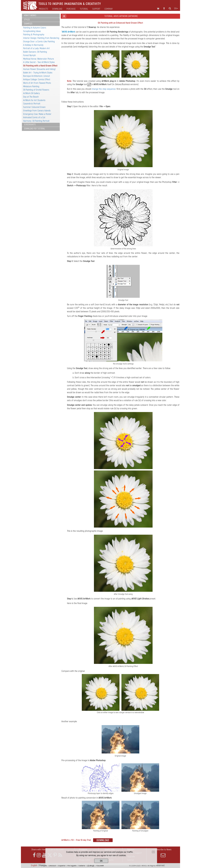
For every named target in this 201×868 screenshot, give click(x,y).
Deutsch (53, 865)
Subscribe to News (163, 853)
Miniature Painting (31, 86)
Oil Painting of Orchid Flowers (36, 90)
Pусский (100, 865)
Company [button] (109, 9)
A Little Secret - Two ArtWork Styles (39, 62)
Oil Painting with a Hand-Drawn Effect (40, 66)
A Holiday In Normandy (33, 45)
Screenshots (30, 125)
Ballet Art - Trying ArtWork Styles (38, 73)
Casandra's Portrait (32, 104)
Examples (28, 24)
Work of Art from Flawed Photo (37, 83)
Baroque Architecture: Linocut (37, 76)
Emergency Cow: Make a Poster (37, 114)
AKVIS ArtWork (69, 32)
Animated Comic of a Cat (34, 117)
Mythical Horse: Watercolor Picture (39, 59)
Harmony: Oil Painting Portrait (36, 121)
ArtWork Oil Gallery (31, 93)
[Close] (153, 852)
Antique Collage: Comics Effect (37, 79)
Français (43, 865)
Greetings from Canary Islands (37, 111)
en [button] (176, 9)
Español (62, 865)
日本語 (91, 865)
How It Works (30, 15)
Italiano (82, 865)
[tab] (41, 16)
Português (72, 865)
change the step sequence (104, 89)
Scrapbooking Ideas (32, 31)
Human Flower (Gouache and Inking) (39, 69)
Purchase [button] (71, 9)
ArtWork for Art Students (34, 100)
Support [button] (96, 9)
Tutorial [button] (84, 9)
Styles (27, 20)
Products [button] (43, 9)
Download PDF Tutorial (34, 129)
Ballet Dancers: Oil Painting (35, 52)
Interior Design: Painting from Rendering (41, 38)
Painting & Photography (34, 35)
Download (57, 9)
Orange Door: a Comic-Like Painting (39, 42)
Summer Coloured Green (34, 107)
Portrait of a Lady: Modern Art (36, 48)
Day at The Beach (31, 97)
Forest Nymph (29, 55)
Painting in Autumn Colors (35, 28)
